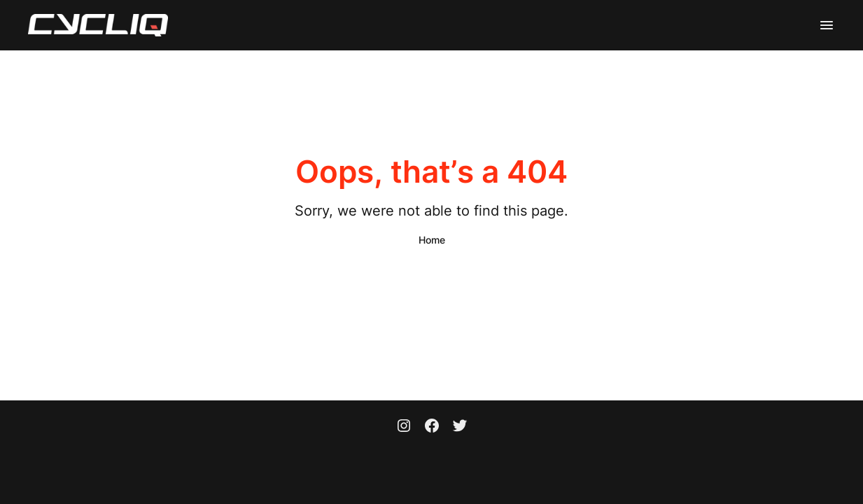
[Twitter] (460, 427)
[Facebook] (432, 427)
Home (432, 240)
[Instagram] (404, 427)
